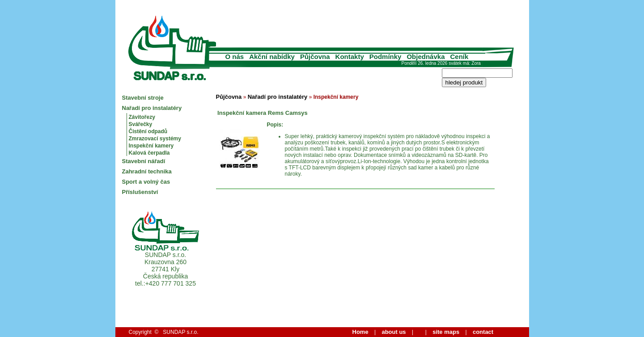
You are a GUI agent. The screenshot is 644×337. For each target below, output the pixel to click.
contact (483, 332)
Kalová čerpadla (149, 153)
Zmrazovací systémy (155, 139)
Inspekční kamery (151, 146)
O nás (235, 57)
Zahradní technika (147, 171)
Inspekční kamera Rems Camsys (262, 113)
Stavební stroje (143, 98)
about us (394, 332)
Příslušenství (140, 192)
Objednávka (426, 57)
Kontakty (350, 57)
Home (360, 332)
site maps (446, 332)
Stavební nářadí (144, 161)
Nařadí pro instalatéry (152, 108)
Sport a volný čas (146, 182)
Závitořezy (142, 117)
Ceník (460, 57)
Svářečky (141, 124)
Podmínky (386, 57)
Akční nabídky (272, 57)
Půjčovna (315, 57)
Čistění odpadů (148, 131)
